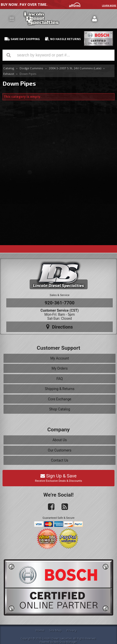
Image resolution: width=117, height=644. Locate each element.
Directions (60, 327)
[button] (59, 55)
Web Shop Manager (65, 642)
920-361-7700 (60, 303)
